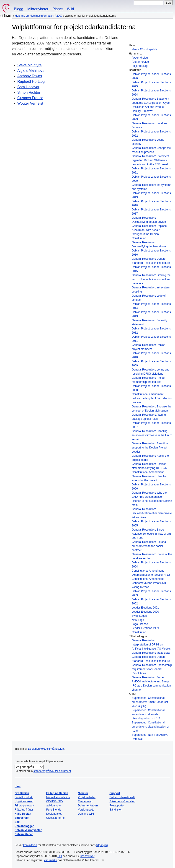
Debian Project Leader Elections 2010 (151, 355)
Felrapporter (117, 806)
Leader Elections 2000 (145, 612)
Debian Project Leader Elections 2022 (151, 134)
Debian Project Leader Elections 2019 (151, 195)
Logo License (140, 624)
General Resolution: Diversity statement (149, 322)
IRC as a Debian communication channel (151, 688)
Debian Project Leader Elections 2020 (151, 179)
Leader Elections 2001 (145, 608)
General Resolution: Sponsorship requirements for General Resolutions (152, 669)
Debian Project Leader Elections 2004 (151, 565)
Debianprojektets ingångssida (46, 749)
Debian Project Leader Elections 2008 (151, 388)
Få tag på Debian (57, 793)
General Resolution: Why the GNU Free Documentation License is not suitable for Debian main (152, 499)
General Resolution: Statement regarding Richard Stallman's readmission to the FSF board (150, 160)
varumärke (50, 860)
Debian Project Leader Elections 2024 (151, 93)
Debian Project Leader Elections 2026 (151, 76)
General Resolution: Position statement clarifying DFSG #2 (150, 466)
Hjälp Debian (23, 814)
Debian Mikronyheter (28, 830)
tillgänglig (102, 845)
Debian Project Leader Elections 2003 (151, 593)
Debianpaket (54, 814)
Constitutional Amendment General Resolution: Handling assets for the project (150, 476)
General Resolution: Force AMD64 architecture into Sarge (150, 679)
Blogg (19, 9)
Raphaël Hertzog (31, 82)
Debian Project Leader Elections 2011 (151, 339)
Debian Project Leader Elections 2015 (151, 269)
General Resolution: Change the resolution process (151, 150)
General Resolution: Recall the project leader (150, 458)
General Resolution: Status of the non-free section (152, 556)
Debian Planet (24, 834)
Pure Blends (54, 810)
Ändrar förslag (140, 62)
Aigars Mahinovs (31, 71)
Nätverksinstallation (58, 797)
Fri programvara (24, 806)
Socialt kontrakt (24, 797)
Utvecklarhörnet (56, 818)
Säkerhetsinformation (122, 801)
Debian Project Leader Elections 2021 (151, 171)
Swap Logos (139, 616)
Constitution (139, 632)
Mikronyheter (38, 9)
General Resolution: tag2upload (151, 653)
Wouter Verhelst (30, 103)
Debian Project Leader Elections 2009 (151, 363)
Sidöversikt (22, 818)
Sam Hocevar (28, 87)
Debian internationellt (122, 797)
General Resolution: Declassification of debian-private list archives (152, 513)
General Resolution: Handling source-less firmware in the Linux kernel (152, 435)
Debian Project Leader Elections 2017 (151, 212)
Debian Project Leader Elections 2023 (151, 117)
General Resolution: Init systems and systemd (151, 187)
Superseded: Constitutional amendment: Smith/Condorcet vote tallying (150, 702)
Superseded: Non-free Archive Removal (150, 737)
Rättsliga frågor (24, 810)
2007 (59, 16)
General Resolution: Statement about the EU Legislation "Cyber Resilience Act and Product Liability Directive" (151, 105)
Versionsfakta (86, 810)
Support (115, 793)
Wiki (70, 9)
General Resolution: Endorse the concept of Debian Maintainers (152, 409)
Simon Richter (29, 92)
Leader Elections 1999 (145, 628)
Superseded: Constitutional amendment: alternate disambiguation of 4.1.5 (148, 714)
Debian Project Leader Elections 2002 (151, 601)
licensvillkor (87, 856)
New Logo (138, 620)
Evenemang (85, 801)
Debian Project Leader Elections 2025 (151, 84)
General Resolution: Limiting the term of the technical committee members (151, 279)
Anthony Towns (30, 76)
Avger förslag (140, 58)
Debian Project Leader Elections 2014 (151, 306)
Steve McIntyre (30, 65)
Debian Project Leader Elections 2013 (151, 314)
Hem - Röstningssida (144, 49)
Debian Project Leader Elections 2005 (151, 523)
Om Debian (22, 793)
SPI (60, 856)
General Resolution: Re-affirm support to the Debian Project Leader (150, 448)
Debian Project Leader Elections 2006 (151, 487)
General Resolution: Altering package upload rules (149, 417)
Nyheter (83, 793)
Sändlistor (115, 810)
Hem (18, 786)
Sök (17, 822)
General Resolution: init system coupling (151, 290)
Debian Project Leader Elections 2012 (151, 331)
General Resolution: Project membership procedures (148, 380)
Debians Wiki (86, 814)
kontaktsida (30, 845)
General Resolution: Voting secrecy (148, 142)
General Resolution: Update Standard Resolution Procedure (151, 261)
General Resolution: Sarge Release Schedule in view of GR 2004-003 (151, 534)
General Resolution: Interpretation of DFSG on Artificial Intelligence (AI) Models (151, 645)
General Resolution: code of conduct (149, 298)
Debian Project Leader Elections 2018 (151, 203)
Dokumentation (88, 806)
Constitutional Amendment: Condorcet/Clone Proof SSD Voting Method (149, 583)
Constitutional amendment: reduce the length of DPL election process (152, 398)
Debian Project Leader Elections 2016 (151, 253)
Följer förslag (140, 66)
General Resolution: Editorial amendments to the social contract (149, 546)
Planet (58, 9)
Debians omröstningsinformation (35, 16)
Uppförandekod (24, 801)
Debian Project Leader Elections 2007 (151, 425)
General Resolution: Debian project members (148, 347)
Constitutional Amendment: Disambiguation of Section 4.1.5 (151, 573)
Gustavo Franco (30, 98)
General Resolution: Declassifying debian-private (149, 220)
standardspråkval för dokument (52, 771)
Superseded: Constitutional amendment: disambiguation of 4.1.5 (150, 727)
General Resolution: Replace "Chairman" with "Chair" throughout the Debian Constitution (149, 232)
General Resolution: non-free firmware (149, 125)
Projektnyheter (87, 797)
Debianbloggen (24, 826)
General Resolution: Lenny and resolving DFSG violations (151, 372)
